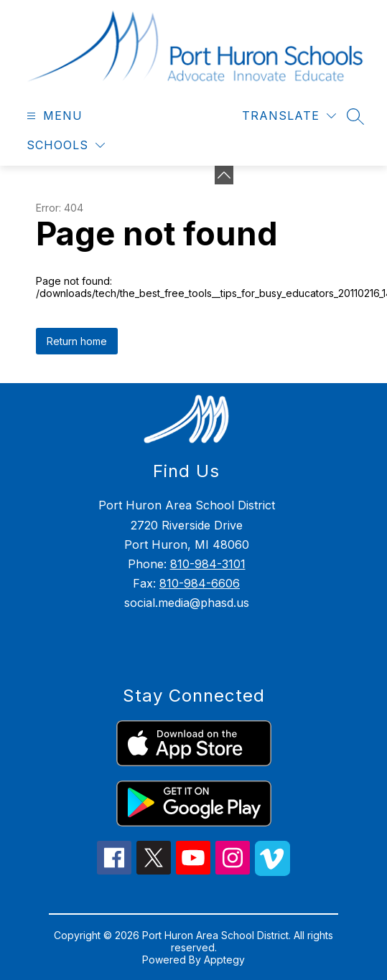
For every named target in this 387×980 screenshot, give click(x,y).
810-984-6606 (200, 583)
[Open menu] (53, 116)
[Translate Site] (289, 116)
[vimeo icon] (272, 872)
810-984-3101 (208, 564)
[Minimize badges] (224, 175)
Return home (77, 341)
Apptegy (224, 960)
